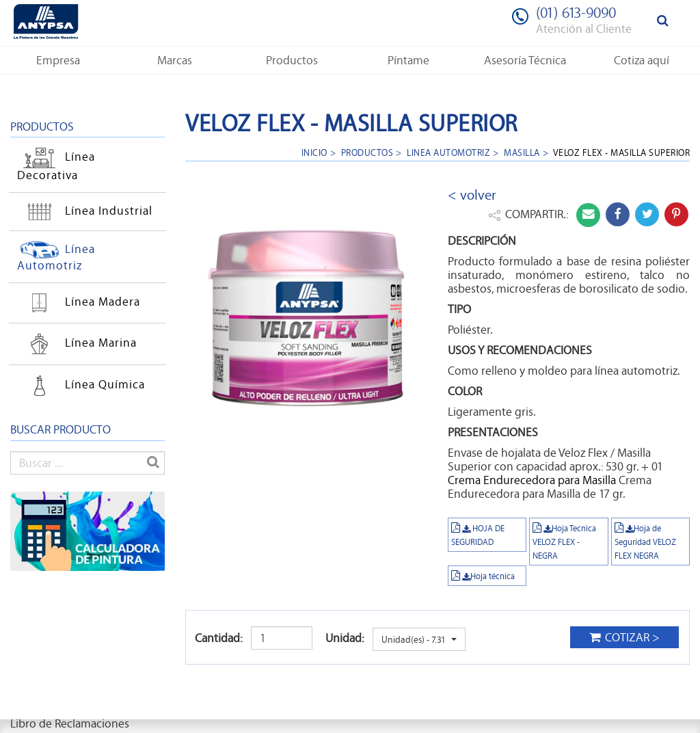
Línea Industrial (85, 211)
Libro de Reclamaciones (70, 723)
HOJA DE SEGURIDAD (478, 535)
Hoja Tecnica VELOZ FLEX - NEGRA (564, 542)
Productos (367, 152)
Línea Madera (79, 303)
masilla (522, 152)
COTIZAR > (624, 637)
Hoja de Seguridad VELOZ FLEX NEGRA (645, 542)
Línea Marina (77, 344)
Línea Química (81, 386)
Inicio (314, 152)
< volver (472, 195)
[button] (58, 60)
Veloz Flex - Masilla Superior (622, 152)
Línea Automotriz (56, 257)
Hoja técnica (483, 576)
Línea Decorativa (56, 166)
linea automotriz (448, 152)
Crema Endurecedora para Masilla (532, 480)
